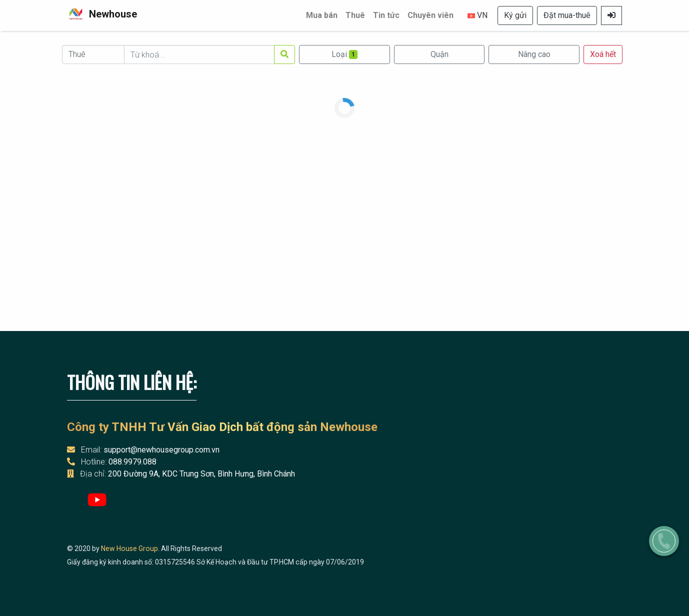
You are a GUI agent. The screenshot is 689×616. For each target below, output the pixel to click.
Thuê (355, 15)
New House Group (129, 548)
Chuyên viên (430, 15)
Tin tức (386, 15)
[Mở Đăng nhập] (611, 15)
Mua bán (322, 15)
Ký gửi (515, 15)
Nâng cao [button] (534, 54)
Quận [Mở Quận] (439, 54)
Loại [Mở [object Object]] (344, 54)
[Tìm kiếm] (284, 54)
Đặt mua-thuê (567, 15)
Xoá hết (603, 54)
